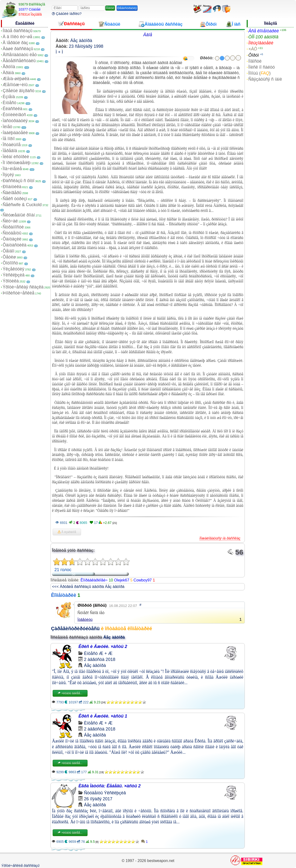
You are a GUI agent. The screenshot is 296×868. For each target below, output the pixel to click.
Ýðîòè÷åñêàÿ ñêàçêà (23, 287)
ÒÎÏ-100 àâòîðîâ (263, 37)
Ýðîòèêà (11, 281)
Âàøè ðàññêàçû (18, 49)
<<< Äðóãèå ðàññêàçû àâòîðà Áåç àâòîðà (88, 587)
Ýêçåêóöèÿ (13, 269)
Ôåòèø (9, 257)
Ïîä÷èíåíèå (12, 169)
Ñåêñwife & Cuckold (22, 205)
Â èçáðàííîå (67, 532)
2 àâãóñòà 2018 (100, 659)
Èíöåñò (9, 103)
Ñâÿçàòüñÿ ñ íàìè (265, 79)
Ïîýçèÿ (8, 175)
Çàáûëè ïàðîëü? (67, 14)
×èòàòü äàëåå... (70, 693)
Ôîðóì (254, 55)
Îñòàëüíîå (12, 145)
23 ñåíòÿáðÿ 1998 (86, 46)
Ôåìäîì (9, 251)
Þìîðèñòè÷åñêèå (19, 293)
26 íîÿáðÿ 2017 (98, 799)
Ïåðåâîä (10, 151)
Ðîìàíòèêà (12, 187)
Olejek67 (122, 580)
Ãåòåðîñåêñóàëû (19, 61)
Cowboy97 (143, 580)
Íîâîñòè (255, 61)
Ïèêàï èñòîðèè (16, 157)
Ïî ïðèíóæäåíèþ (17, 163)
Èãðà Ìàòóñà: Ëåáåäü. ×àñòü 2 (110, 786)
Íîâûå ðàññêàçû (18, 31)
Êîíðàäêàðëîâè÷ (94, 580)
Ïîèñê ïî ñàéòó (262, 67)
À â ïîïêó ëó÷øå (17, 37)
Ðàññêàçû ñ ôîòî (19, 181)
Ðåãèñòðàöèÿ (127, 8)
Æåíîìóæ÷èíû (15, 85)
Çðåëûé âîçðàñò (19, 91)
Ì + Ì (59, 52)
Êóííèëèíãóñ (14, 115)
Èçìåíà (9, 97)
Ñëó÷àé (10, 221)
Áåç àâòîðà (81, 41)
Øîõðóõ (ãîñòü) (92, 605)
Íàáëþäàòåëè (15, 133)
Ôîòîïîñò (10, 263)
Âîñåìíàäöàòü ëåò (20, 55)
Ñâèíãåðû (12, 193)
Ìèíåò (7, 127)
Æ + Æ (106, 653)
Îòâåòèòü (85, 620)
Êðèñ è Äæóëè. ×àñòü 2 (103, 647)
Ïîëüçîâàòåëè (261, 43)
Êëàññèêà (13, 109)
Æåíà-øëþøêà (16, 79)
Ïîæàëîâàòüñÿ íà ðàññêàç (220, 538)
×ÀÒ (253, 49)
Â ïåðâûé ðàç (15, 43)
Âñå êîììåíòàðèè (264, 31)
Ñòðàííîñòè (13, 227)
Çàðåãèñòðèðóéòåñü (75, 629)
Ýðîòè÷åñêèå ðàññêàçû (20, 865)
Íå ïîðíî (9, 139)
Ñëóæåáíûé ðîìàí (19, 215)
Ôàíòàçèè (12, 239)
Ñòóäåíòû (12, 233)
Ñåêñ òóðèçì (15, 199)
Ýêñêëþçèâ (14, 275)
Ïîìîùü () (260, 73)
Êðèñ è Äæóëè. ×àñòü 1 (103, 716)
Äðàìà (8, 73)
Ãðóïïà (9, 67)
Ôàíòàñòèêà (15, 245)
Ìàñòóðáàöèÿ (15, 121)
